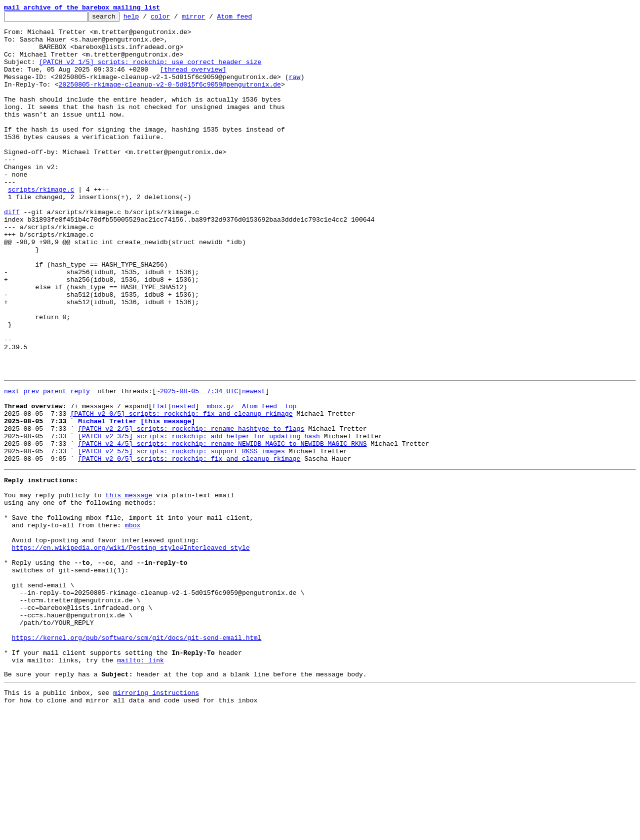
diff (12, 252)
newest (254, 464)
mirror (209, 19)
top (291, 482)
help (147, 19)
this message (129, 586)
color (176, 19)
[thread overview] (193, 81)
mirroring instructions (156, 820)
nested (183, 482)
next (12, 464)
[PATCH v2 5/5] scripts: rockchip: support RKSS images (181, 536)
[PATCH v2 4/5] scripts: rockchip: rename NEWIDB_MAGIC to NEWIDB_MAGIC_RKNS (222, 527)
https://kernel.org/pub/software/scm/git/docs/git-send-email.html (137, 757)
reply (80, 464)
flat (160, 482)
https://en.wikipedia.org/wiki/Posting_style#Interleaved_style (131, 649)
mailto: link (140, 784)
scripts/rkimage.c (41, 225)
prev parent (45, 464)
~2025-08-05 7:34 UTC (197, 464)
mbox (133, 622)
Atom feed (250, 19)
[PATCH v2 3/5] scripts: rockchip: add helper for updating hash (199, 518)
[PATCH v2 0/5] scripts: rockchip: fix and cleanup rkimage (182, 491)
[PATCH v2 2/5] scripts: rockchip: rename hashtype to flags (191, 509)
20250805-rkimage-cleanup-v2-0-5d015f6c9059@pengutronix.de (170, 99)
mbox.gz (221, 482)
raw (294, 90)
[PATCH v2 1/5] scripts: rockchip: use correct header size (150, 72)
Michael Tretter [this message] (136, 500)
